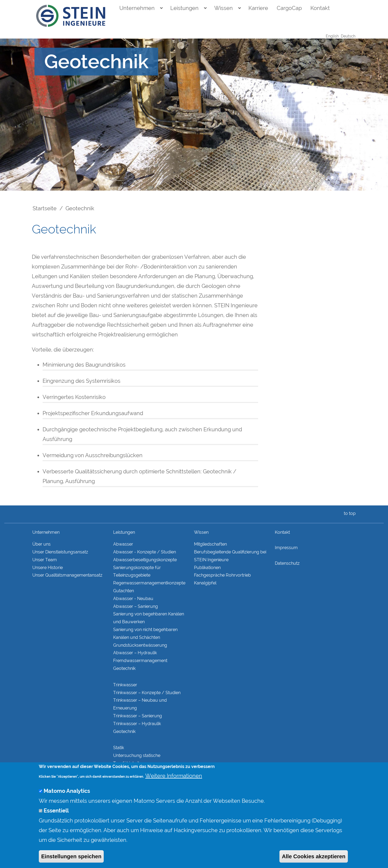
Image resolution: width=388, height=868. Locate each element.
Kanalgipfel (205, 583)
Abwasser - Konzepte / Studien (145, 552)
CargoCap (289, 8)
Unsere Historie (48, 568)
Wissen (224, 8)
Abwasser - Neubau (133, 599)
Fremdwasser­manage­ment (140, 661)
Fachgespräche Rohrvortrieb (222, 575)
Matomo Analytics (67, 800)
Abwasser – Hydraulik (135, 653)
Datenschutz (287, 563)
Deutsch (348, 36)
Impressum (286, 548)
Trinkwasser (125, 685)
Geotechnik (124, 668)
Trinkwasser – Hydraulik (137, 724)
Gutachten (124, 591)
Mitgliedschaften (210, 544)
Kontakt (320, 8)
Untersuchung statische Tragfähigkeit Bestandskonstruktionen (137, 763)
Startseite (45, 208)
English (332, 36)
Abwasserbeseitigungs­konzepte (145, 560)
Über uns (41, 544)
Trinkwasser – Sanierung (138, 716)
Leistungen (184, 8)
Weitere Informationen (174, 785)
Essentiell (56, 820)
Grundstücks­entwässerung (140, 645)
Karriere (258, 8)
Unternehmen (137, 8)
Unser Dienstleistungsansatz (60, 552)
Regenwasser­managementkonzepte (149, 583)
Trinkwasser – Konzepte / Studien (147, 693)
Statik (119, 748)
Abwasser (123, 544)
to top (349, 513)
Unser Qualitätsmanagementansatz (67, 575)
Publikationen (207, 568)
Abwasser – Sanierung (136, 606)
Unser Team (45, 560)
